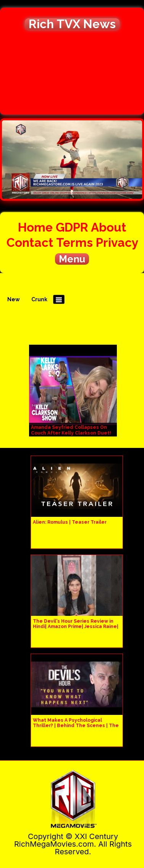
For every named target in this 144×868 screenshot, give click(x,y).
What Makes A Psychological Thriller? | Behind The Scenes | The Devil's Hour (76, 726)
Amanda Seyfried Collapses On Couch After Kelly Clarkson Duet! (71, 430)
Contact (30, 242)
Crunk (39, 299)
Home (35, 227)
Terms (74, 242)
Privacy (117, 242)
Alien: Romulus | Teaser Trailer (70, 522)
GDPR (72, 227)
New (14, 299)
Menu (72, 259)
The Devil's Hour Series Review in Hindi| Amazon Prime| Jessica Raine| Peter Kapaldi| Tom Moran (76, 627)
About (109, 227)
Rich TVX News (72, 24)
